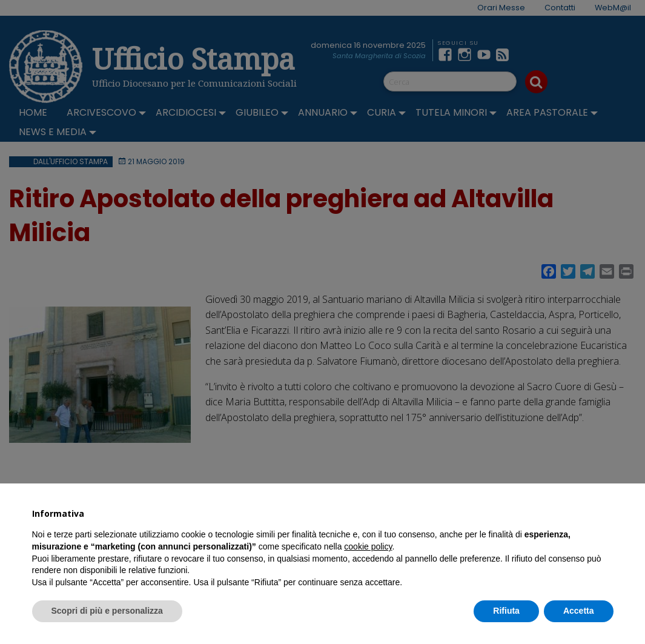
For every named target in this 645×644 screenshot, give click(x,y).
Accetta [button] (579, 611)
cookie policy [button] (368, 546)
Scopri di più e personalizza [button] (107, 611)
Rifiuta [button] (506, 611)
